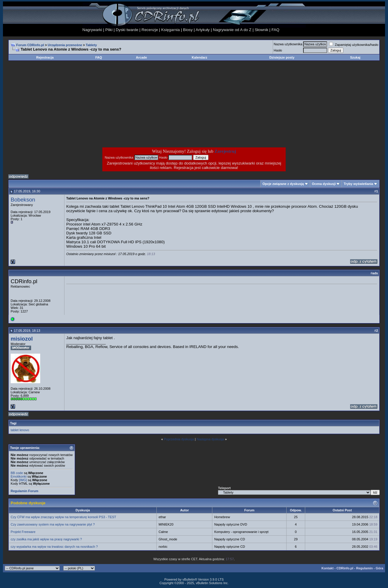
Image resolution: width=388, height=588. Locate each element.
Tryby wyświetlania (358, 184)
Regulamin (364, 568)
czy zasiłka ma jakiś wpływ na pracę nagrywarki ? (46, 539)
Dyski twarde (127, 30)
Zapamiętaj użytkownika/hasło (354, 45)
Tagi (13, 423)
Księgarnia (170, 30)
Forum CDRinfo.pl (30, 45)
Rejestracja (45, 57)
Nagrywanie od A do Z (232, 30)
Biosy (188, 30)
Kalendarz (199, 57)
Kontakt (328, 568)
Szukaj (355, 57)
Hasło (278, 50)
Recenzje (150, 30)
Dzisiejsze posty (282, 57)
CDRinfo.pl (345, 568)
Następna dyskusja (210, 439)
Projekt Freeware (23, 532)
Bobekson (23, 200)
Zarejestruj (225, 151)
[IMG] (23, 480)
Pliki (109, 30)
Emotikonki (19, 476)
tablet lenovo (20, 430)
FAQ (275, 30)
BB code (17, 473)
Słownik (261, 30)
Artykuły (203, 30)
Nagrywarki (92, 30)
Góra (379, 568)
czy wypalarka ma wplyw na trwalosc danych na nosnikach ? (54, 547)
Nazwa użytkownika (288, 44)
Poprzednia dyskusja (179, 439)
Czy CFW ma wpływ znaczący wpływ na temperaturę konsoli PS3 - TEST (63, 517)
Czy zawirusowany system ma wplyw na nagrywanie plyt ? (53, 524)
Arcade (142, 57)
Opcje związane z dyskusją (283, 184)
